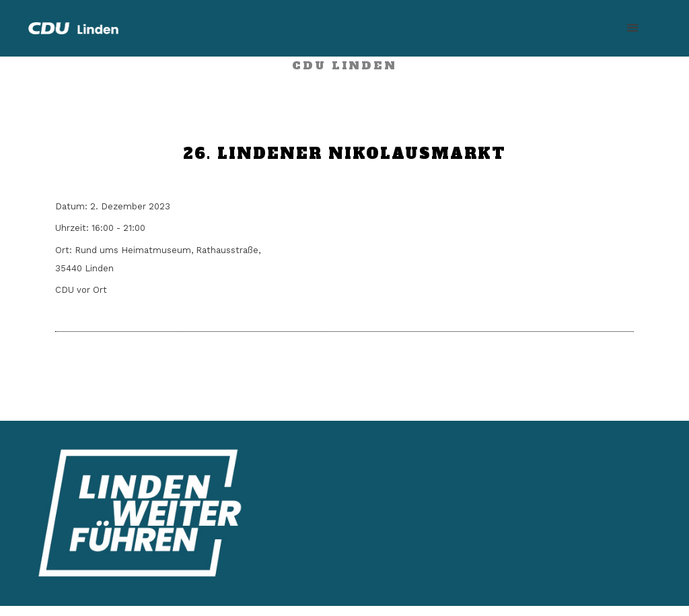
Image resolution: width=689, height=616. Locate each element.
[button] (632, 28)
